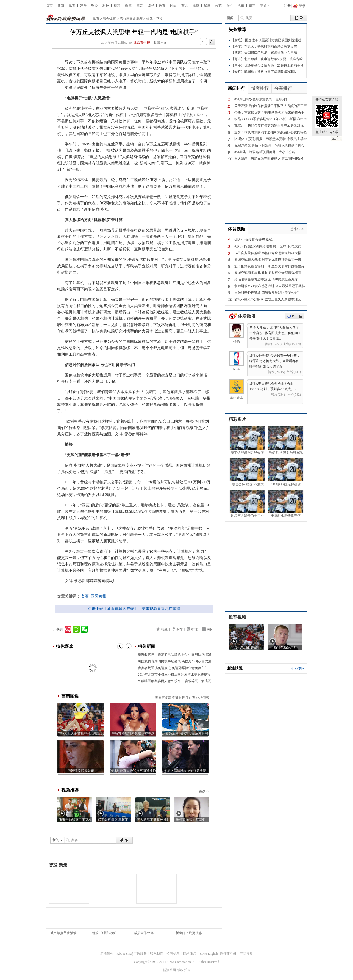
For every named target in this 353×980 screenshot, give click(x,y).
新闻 (61, 6)
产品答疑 (246, 954)
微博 (128, 6)
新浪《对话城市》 (105, 933)
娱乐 (83, 6)
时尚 (173, 6)
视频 (117, 6)
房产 (252, 6)
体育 (72, 6)
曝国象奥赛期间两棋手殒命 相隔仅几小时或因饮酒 (175, 661)
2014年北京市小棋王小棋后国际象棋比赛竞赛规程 (174, 675)
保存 (179, 629)
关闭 (337, 138)
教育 (162, 6)
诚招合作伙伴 (144, 933)
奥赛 (85, 596)
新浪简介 (107, 954)
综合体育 (109, 19)
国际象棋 (99, 596)
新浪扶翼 (235, 668)
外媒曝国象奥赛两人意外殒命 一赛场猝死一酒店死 (175, 681)
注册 (287, 6)
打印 (195, 629)
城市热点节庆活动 (63, 933)
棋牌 (149, 19)
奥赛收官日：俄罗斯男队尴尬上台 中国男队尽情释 (175, 655)
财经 (94, 6)
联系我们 (157, 954)
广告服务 (140, 954)
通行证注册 (228, 954)
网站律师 (190, 954)
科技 (106, 6)
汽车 (241, 6)
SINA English (209, 954)
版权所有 (184, 970)
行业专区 (298, 668)
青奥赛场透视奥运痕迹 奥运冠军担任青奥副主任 (173, 668)
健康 (196, 6)
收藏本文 (160, 43)
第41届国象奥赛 (131, 19)
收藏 (218, 6)
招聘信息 (173, 954)
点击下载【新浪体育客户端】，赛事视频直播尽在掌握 (134, 609)
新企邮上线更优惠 (189, 933)
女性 (230, 6)
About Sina (124, 954)
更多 (263, 6)
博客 (140, 6)
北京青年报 (142, 43)
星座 (207, 6)
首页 (49, 6)
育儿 (185, 6)
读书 (151, 6)
